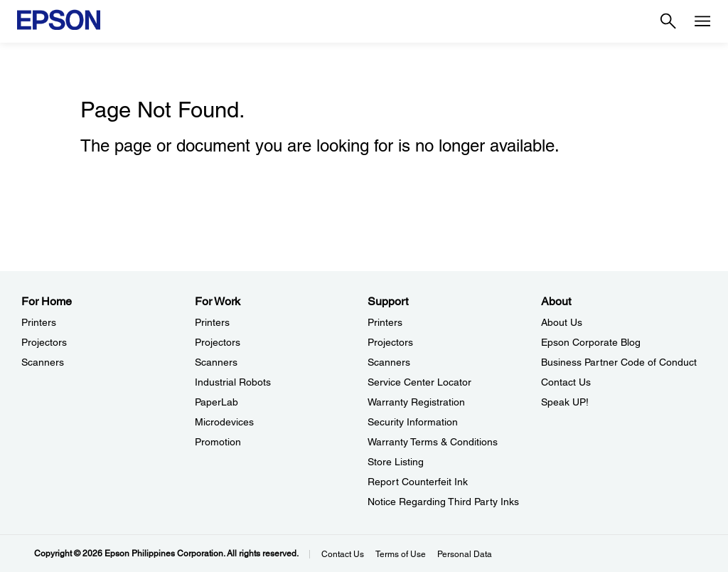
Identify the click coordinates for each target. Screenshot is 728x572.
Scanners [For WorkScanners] (216, 362)
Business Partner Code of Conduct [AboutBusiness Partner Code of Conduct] (619, 362)
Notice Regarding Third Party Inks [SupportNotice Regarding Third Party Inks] (443, 502)
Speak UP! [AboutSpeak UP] (565, 402)
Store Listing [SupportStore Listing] (396, 462)
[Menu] (702, 21)
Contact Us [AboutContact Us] (566, 382)
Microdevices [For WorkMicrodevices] (224, 422)
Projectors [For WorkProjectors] (218, 342)
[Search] (668, 21)
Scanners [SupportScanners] (389, 362)
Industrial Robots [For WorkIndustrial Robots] (233, 382)
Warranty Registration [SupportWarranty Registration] (416, 402)
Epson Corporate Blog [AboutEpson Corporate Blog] (591, 342)
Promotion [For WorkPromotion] (218, 442)
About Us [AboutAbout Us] (562, 322)
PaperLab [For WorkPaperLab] (216, 402)
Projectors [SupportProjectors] (390, 342)
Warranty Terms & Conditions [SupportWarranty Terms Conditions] (433, 442)
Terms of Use (401, 554)
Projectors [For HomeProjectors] (44, 342)
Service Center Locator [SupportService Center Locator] (419, 382)
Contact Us (343, 554)
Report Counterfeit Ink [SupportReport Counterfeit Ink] (418, 482)
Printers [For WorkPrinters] (212, 322)
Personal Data (465, 554)
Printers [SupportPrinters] (385, 322)
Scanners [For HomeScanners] (43, 362)
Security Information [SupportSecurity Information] (413, 422)
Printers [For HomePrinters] (39, 322)
